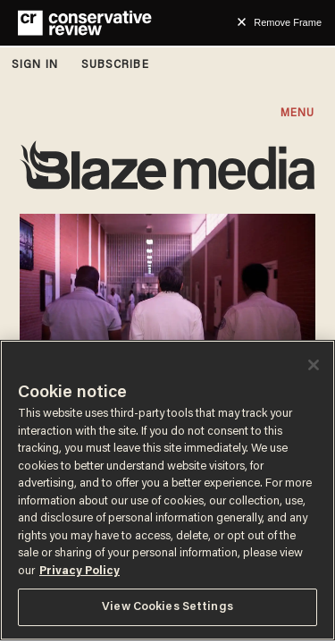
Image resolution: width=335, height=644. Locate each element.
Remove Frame (288, 22)
